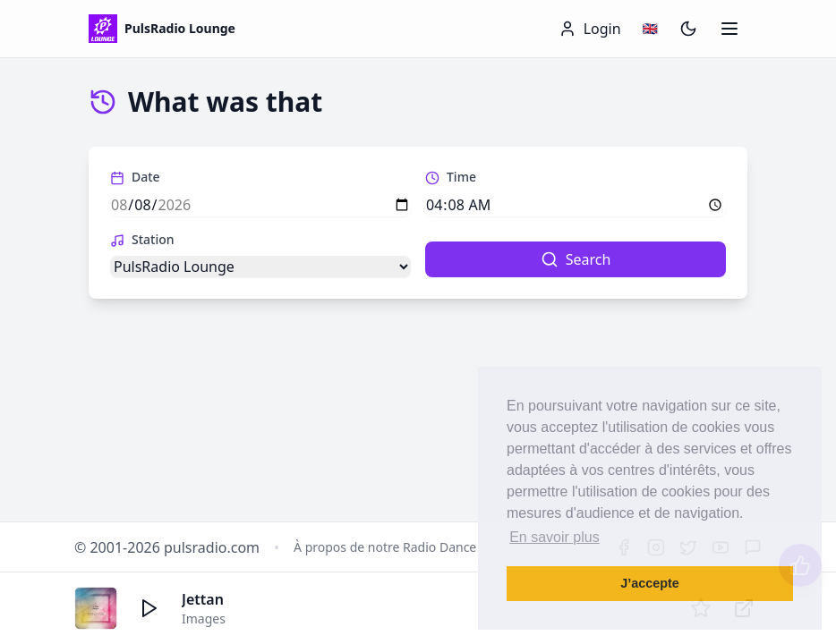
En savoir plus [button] (554, 537)
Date (135, 177)
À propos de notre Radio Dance (385, 547)
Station (142, 239)
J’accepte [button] (650, 583)
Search (576, 259)
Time (451, 177)
